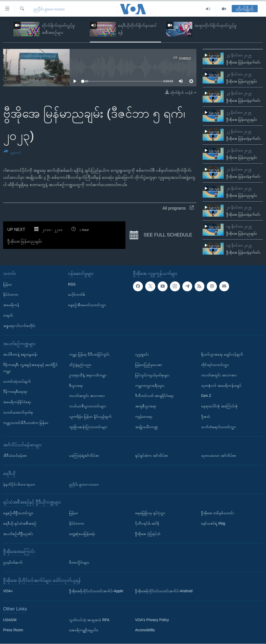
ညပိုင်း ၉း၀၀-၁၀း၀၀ (49, 9)
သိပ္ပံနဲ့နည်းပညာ (80, 365)
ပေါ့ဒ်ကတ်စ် (77, 295)
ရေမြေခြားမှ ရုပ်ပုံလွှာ (150, 513)
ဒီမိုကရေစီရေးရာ (15, 392)
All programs (178, 208)
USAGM (10, 620)
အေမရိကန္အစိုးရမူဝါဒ (84, 630)
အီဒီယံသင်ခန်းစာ (15, 455)
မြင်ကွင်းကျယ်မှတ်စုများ (152, 375)
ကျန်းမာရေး (144, 416)
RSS (72, 284)
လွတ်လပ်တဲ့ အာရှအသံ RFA (89, 620)
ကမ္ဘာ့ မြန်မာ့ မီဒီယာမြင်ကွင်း (89, 354)
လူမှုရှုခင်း (142, 354)
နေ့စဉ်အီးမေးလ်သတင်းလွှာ (87, 305)
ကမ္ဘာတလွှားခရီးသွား (150, 385)
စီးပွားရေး (76, 385)
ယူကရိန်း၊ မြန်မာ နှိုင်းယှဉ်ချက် (90, 416)
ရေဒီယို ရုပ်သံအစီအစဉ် (20, 523)
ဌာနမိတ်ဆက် (13, 562)
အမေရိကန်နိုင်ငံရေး (17, 402)
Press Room (13, 630)
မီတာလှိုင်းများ (79, 562)
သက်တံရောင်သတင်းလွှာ (218, 427)
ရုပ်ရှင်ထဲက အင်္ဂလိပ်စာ (152, 455)
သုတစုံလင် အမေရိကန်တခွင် (221, 385)
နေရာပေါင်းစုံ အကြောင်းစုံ (219, 406)
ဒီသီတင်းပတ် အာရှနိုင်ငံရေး (154, 396)
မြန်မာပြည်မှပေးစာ (149, 365)
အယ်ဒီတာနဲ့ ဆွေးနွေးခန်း (20, 354)
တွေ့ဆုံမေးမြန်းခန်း (82, 534)
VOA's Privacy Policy (152, 620)
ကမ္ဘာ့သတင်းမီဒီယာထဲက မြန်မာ (26, 423)
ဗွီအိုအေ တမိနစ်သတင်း (217, 513)
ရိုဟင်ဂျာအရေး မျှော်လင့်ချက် (222, 354)
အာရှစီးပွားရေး (146, 406)
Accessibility (145, 630)
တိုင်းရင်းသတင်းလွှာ (215, 365)
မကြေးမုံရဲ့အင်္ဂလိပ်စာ (84, 455)
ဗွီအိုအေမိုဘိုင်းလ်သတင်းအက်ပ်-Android (164, 591)
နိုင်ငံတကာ (11, 295)
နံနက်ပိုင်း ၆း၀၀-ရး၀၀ (19, 484)
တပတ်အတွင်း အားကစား (87, 396)
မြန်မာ (8, 284)
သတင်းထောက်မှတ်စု (18, 412)
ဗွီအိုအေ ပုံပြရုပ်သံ (148, 534)
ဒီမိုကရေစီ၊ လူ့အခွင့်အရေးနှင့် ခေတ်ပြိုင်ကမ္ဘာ (30, 368)
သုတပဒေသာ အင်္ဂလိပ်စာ (219, 455)
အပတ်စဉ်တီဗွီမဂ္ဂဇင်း (18, 534)
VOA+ (8, 591)
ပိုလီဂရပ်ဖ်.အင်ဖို (147, 523)
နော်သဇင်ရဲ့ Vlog (213, 523)
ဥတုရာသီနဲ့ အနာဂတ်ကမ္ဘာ (88, 375)
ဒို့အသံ (206, 416)
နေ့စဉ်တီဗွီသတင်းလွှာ (18, 513)
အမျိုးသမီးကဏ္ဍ (147, 427)
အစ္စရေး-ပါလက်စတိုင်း (19, 326)
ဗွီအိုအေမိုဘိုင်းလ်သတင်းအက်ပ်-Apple (96, 591)
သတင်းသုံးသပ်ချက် (17, 381)
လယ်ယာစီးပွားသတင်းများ (88, 406)
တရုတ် (8, 315)
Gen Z (206, 396)
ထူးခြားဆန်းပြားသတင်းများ (88, 427)
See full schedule (161, 235)
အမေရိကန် (11, 305)
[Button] (12, 153)
